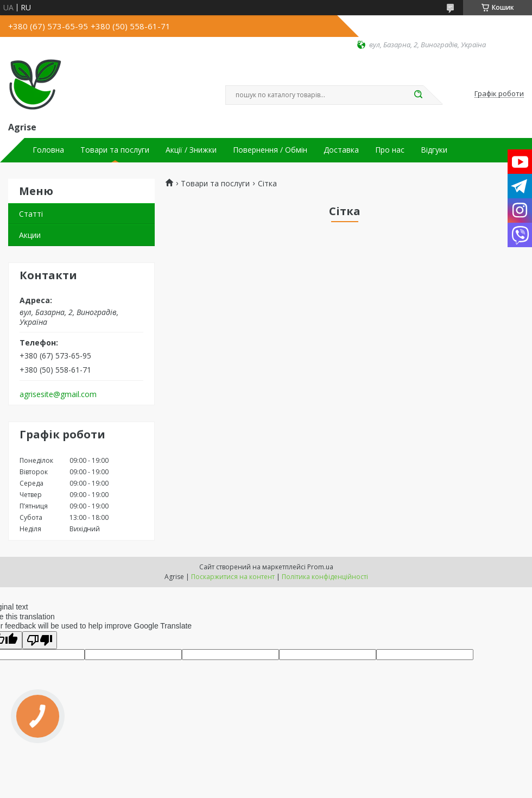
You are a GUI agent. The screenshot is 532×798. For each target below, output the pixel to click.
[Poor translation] (40, 640)
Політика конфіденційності (325, 577)
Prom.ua (320, 567)
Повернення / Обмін (270, 150)
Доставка (341, 150)
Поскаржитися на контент (233, 577)
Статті (31, 214)
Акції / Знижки (191, 150)
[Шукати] (418, 95)
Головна (48, 150)
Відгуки (434, 150)
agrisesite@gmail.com (58, 394)
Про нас (390, 150)
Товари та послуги (115, 150)
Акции (30, 235)
